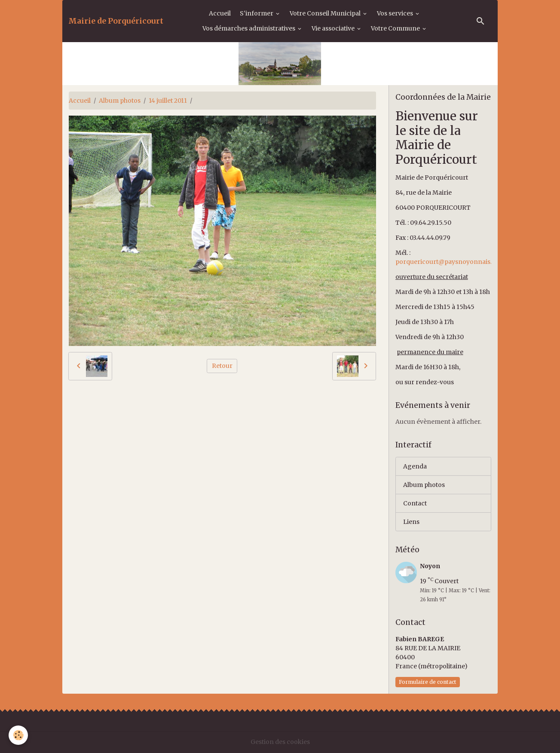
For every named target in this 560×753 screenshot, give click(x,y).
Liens (411, 522)
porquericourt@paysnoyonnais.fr (446, 262)
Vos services (396, 13)
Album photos (120, 101)
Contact (415, 503)
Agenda (415, 466)
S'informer (257, 13)
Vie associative (334, 28)
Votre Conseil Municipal (326, 13)
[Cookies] (18, 735)
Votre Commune (396, 28)
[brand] (116, 21)
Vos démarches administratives (249, 28)
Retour (222, 366)
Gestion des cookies (280, 742)
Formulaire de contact (428, 682)
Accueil (220, 13)
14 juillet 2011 (168, 101)
